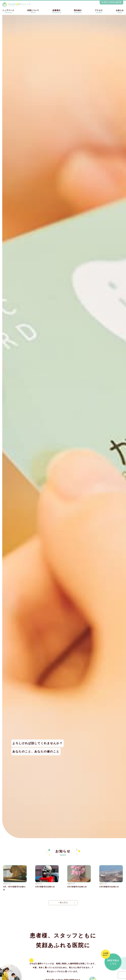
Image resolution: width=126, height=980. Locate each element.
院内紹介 (78, 11)
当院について (33, 11)
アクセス (99, 11)
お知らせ (120, 11)
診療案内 (56, 11)
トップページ (8, 11)
